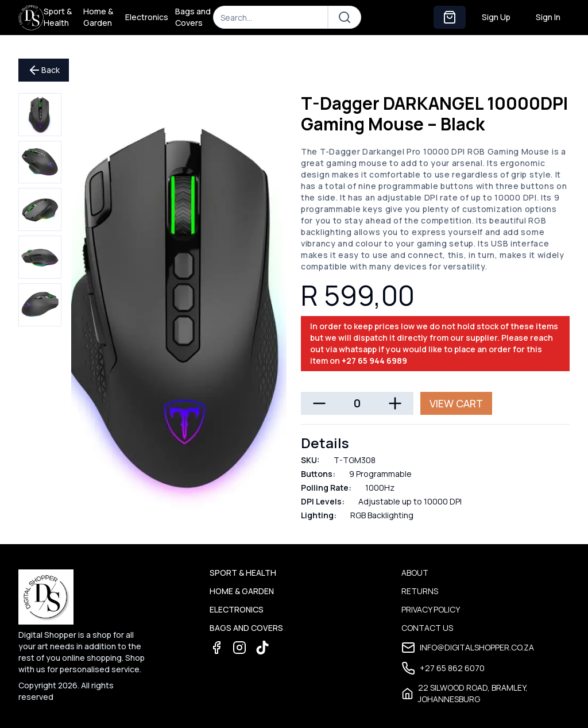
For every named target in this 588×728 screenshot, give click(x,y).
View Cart (456, 403)
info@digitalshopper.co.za (468, 648)
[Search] (270, 17)
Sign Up (496, 17)
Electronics (147, 17)
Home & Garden (98, 17)
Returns (420, 591)
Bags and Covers (193, 17)
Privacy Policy (431, 609)
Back (44, 70)
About (415, 573)
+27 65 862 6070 (443, 668)
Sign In (548, 17)
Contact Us (427, 628)
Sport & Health (58, 17)
